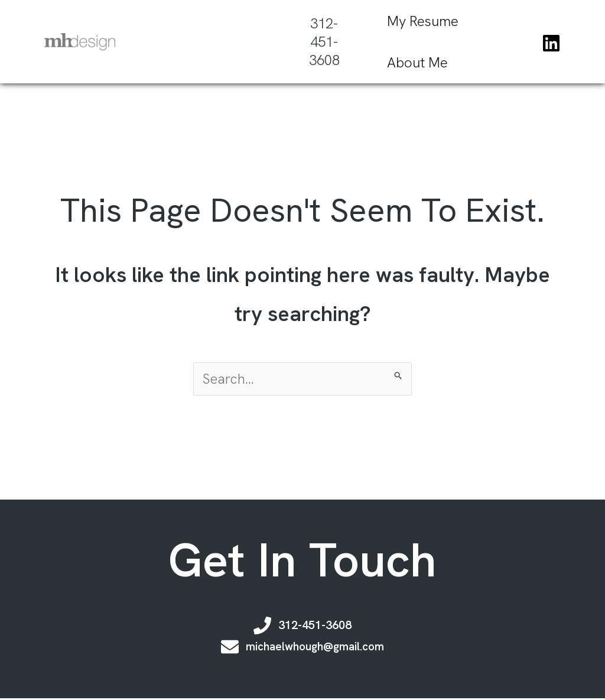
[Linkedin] (551, 43)
